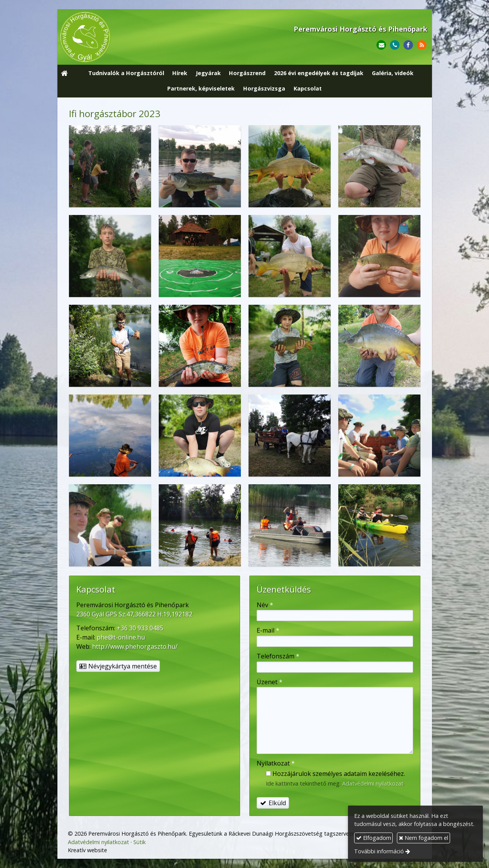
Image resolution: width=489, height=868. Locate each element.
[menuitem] (126, 74)
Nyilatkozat (276, 763)
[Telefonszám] (395, 45)
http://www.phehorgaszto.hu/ (135, 646)
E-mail (268, 630)
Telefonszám (278, 656)
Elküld (273, 803)
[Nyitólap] (134, 37)
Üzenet (270, 682)
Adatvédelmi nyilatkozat (373, 783)
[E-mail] (381, 45)
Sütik (139, 842)
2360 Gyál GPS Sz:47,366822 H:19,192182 (134, 614)
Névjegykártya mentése (118, 666)
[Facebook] (408, 45)
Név (265, 605)
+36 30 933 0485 (140, 628)
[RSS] (422, 45)
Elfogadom (374, 838)
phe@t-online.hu (121, 637)
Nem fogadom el (423, 838)
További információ (379, 851)
